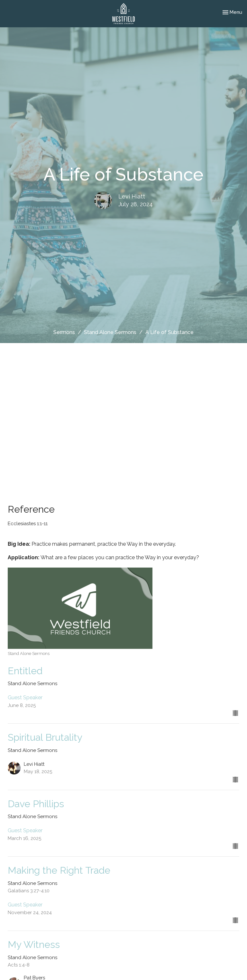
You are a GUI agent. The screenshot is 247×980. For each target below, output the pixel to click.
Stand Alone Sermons (110, 332)
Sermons (64, 332)
